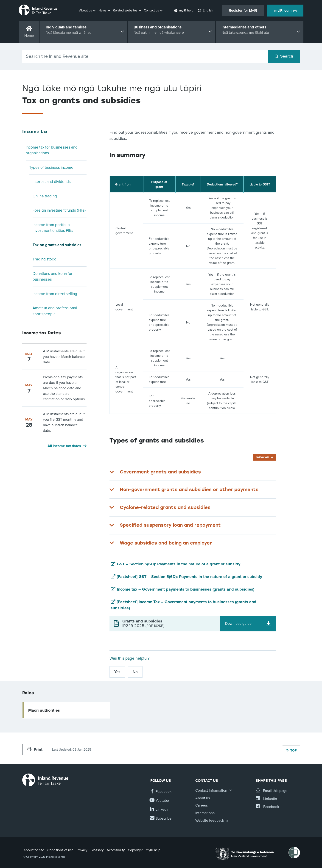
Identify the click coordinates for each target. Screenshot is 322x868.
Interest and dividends (52, 182)
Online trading (45, 196)
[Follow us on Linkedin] (160, 810)
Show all (263, 457)
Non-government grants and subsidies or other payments (189, 489)
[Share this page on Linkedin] (266, 799)
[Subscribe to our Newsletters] (161, 819)
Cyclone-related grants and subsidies (165, 507)
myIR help (153, 850)
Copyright (135, 850)
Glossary (97, 850)
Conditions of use (60, 850)
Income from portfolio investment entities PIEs (53, 228)
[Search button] (284, 56)
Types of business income (51, 167)
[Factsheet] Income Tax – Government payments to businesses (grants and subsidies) (183, 605)
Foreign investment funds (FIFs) (59, 210)
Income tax (35, 132)
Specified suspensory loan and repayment (170, 525)
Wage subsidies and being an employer (166, 543)
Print (35, 749)
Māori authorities (44, 710)
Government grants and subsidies (160, 472)
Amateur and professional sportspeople (55, 311)
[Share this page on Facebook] (267, 807)
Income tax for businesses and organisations (52, 150)
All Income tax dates (64, 446)
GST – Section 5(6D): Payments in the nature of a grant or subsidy (179, 564)
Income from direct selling (55, 294)
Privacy (82, 850)
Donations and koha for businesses (53, 277)
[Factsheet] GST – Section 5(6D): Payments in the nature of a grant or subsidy (189, 577)
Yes (117, 672)
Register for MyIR (243, 11)
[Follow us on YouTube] (160, 801)
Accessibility (116, 850)
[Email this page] (272, 791)
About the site (34, 850)
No (135, 672)
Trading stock (44, 259)
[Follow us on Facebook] (161, 792)
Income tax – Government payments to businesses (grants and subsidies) (186, 589)
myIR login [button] (285, 11)
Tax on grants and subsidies (57, 245)
